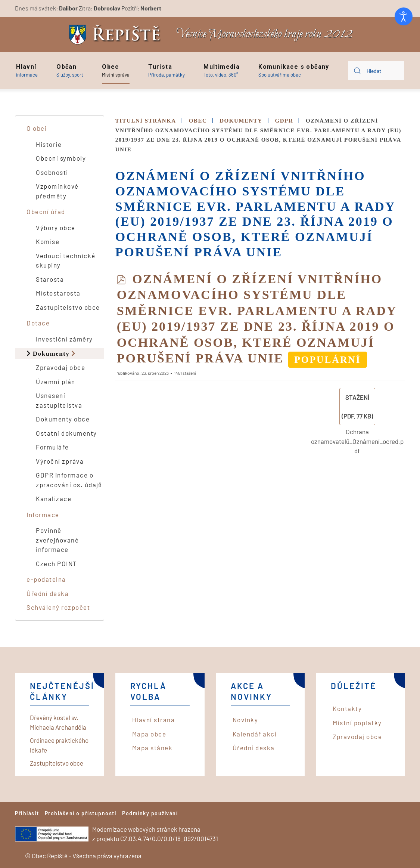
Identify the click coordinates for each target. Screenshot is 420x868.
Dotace (38, 323)
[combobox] (376, 71)
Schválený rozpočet (58, 607)
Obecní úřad (46, 211)
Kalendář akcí (255, 734)
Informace (43, 515)
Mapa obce (149, 734)
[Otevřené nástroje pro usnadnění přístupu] (404, 16)
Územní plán (56, 382)
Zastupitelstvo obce (68, 307)
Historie (49, 144)
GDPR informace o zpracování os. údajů (69, 480)
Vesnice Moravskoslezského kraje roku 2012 (264, 34)
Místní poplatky (357, 723)
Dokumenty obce (63, 419)
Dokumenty (51, 353)
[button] (27, 71)
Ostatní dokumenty (66, 433)
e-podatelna (46, 579)
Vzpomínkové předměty (57, 191)
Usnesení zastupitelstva (59, 400)
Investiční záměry (64, 339)
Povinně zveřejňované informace (57, 540)
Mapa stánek (153, 748)
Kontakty (347, 708)
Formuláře (52, 447)
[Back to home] (116, 35)
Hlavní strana (154, 720)
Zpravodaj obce (60, 367)
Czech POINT (57, 563)
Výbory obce (56, 228)
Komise (48, 241)
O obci (37, 128)
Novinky (245, 720)
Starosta (50, 279)
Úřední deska (48, 593)
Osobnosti (52, 172)
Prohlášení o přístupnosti (81, 813)
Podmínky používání (150, 813)
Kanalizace (54, 498)
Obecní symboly (61, 158)
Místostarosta (58, 293)
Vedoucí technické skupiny (66, 260)
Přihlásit (27, 813)
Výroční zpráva (60, 461)
